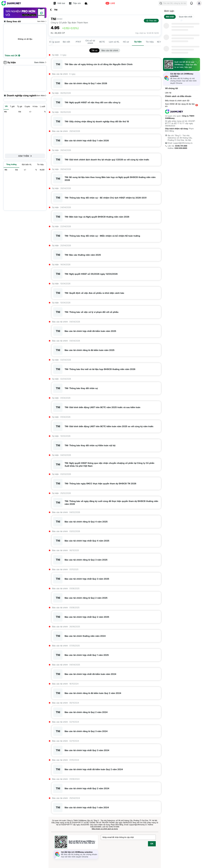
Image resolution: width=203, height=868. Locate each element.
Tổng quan (55, 42)
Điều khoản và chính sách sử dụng (105, 829)
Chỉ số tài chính (90, 42)
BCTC (102, 42)
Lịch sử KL (114, 42)
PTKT (78, 42)
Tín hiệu (150, 42)
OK (152, 844)
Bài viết (66, 42)
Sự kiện (138, 42)
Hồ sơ (126, 42)
